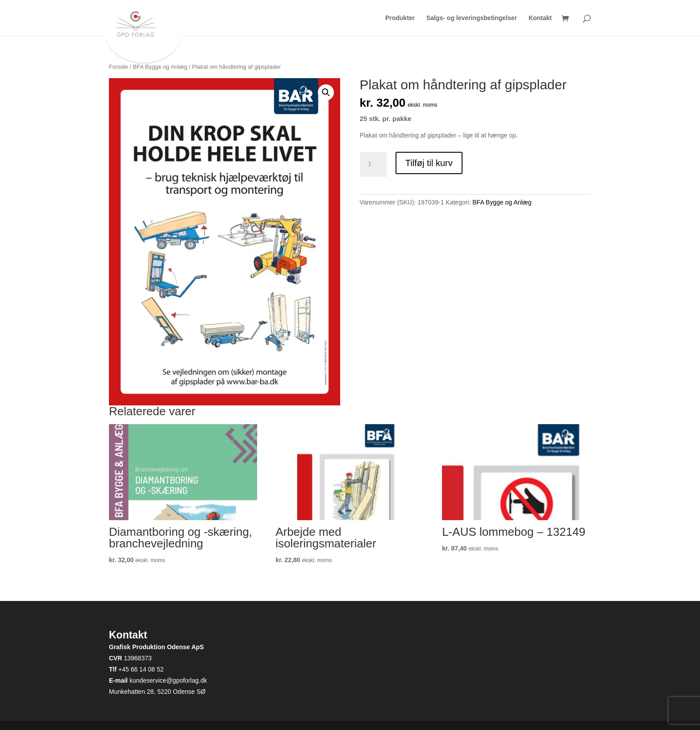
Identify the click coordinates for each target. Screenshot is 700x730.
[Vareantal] (373, 164)
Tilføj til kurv (429, 163)
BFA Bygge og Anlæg (160, 67)
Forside (119, 67)
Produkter (400, 18)
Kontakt (540, 18)
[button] (326, 92)
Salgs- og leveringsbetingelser (472, 18)
